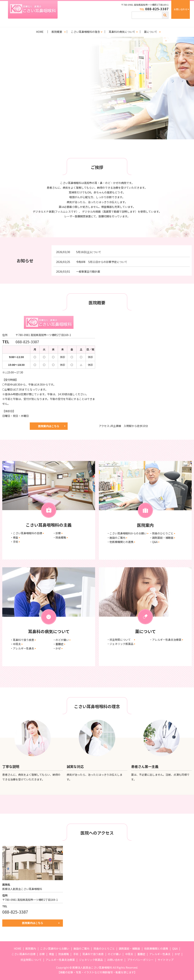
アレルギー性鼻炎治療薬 (60, 960)
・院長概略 (59, 537)
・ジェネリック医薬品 (120, 644)
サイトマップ (166, 960)
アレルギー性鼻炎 (160, 954)
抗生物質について (31, 960)
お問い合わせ (181, 9)
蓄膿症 (141, 954)
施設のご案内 (81, 948)
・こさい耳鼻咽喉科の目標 (26, 533)
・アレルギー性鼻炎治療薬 (165, 640)
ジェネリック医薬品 (91, 960)
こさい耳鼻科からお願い (55, 948)
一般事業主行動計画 (88, 271)
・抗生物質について (120, 640)
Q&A (175, 948)
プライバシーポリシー (140, 960)
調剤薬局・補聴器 (129, 948)
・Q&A (154, 542)
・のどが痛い (61, 640)
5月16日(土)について (89, 252)
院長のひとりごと (104, 948)
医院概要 (57, 32)
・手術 (14, 542)
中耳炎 (129, 954)
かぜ (177, 954)
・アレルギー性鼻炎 (22, 648)
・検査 (14, 537)
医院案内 (31, 948)
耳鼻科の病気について (122, 32)
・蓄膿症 (58, 644)
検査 (52, 954)
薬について (151, 32)
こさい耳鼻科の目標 (23, 954)
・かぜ (57, 648)
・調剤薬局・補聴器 (161, 538)
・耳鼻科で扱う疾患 (22, 640)
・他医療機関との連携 (120, 542)
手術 (76, 954)
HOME (40, 32)
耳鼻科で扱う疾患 (93, 954)
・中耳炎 (16, 644)
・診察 (57, 533)
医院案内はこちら (49, 426)
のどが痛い (114, 954)
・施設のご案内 (116, 538)
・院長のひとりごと (161, 533)
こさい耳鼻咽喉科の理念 (85, 32)
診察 (42, 954)
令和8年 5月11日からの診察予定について (102, 262)
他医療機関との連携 (156, 948)
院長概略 (64, 954)
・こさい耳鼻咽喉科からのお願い (127, 533)
